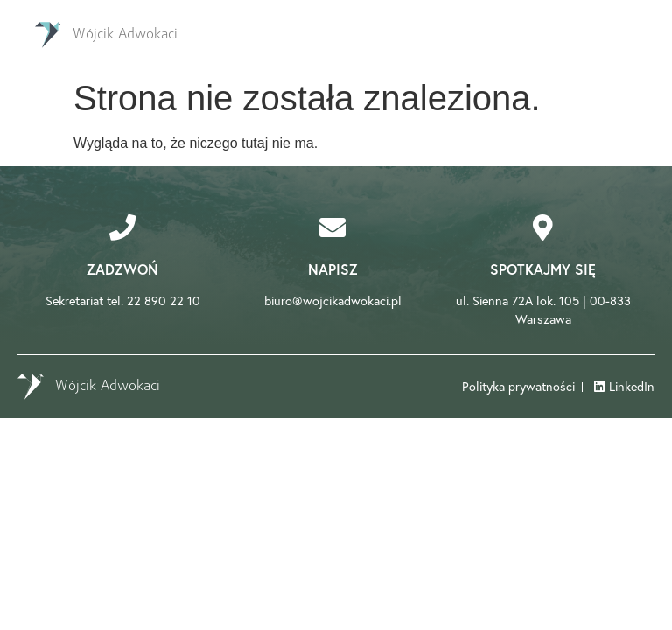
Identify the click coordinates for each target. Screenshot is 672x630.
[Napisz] (332, 227)
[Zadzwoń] (122, 227)
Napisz (333, 269)
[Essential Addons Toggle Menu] (631, 35)
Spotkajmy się (543, 269)
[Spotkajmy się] (543, 227)
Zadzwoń (122, 269)
